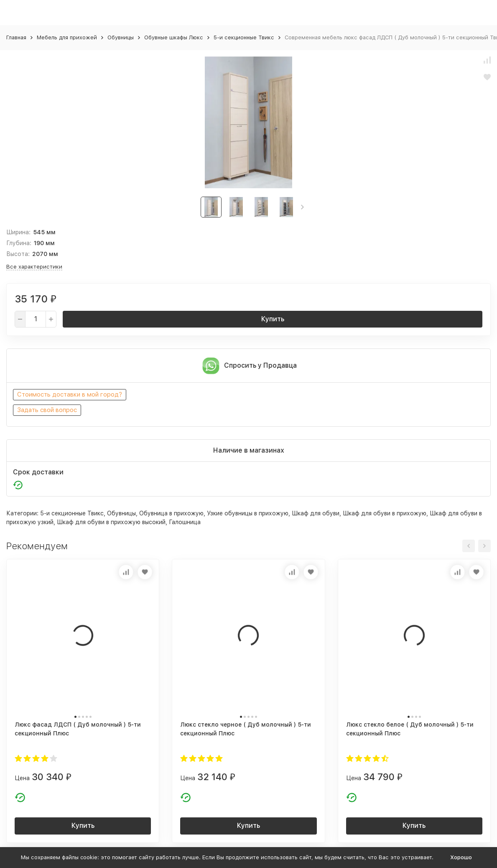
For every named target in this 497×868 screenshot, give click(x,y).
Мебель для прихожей (67, 37)
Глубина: (19, 243)
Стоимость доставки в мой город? (70, 394)
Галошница (185, 522)
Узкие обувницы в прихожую (248, 513)
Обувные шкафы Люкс (174, 37)
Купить (273, 319)
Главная (16, 37)
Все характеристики (34, 267)
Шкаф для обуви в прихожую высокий (111, 522)
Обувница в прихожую (171, 513)
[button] (302, 207)
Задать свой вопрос (47, 410)
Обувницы (121, 37)
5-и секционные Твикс (244, 37)
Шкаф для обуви (316, 513)
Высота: (18, 254)
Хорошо (461, 857)
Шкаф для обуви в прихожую (385, 513)
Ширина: (18, 232)
